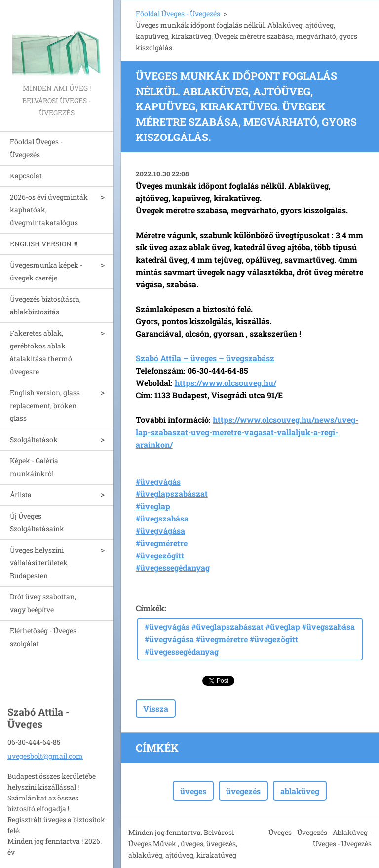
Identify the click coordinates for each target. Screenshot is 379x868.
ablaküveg (300, 791)
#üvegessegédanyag (173, 568)
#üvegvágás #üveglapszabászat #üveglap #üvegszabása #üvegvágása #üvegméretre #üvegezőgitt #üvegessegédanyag (250, 639)
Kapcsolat (26, 176)
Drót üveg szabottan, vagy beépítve (43, 603)
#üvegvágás (158, 481)
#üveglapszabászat (172, 494)
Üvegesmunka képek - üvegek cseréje (46, 271)
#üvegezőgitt (160, 555)
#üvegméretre (162, 543)
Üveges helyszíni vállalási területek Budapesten (39, 563)
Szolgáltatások (34, 439)
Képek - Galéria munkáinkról (34, 467)
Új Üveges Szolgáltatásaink (37, 522)
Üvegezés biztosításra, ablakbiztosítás (45, 305)
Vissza (156, 709)
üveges (193, 791)
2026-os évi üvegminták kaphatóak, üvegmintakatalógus (49, 210)
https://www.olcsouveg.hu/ (226, 383)
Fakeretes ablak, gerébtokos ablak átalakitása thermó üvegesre (41, 352)
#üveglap (153, 506)
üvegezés (243, 791)
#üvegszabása (162, 518)
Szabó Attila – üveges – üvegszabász (205, 358)
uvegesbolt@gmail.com (45, 756)
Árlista (21, 495)
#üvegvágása (160, 531)
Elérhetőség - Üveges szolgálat (43, 637)
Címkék (150, 608)
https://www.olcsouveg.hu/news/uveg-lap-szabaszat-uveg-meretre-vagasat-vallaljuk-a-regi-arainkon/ (247, 432)
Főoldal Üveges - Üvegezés (36, 148)
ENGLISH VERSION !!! (44, 244)
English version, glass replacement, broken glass (45, 405)
